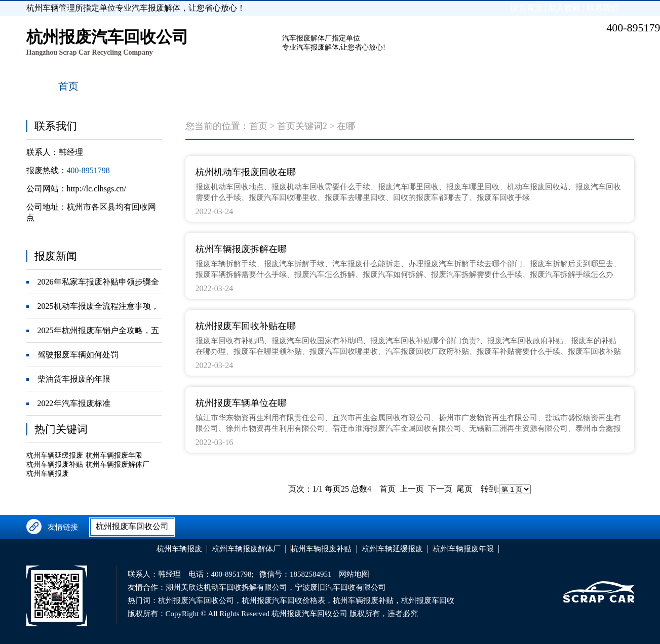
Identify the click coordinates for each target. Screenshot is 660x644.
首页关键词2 (302, 126)
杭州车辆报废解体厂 (118, 465)
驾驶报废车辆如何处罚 (78, 355)
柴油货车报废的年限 (74, 379)
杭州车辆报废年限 (114, 455)
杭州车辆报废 (48, 474)
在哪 (346, 126)
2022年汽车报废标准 (74, 403)
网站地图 (354, 574)
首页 (258, 126)
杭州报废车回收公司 (132, 526)
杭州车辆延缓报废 (55, 455)
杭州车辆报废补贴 (55, 465)
